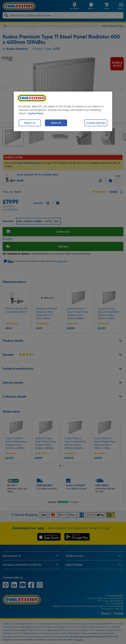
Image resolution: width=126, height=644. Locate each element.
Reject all (30, 123)
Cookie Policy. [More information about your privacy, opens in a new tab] (36, 113)
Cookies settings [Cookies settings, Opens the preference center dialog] (96, 123)
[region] (63, 111)
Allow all (56, 123)
